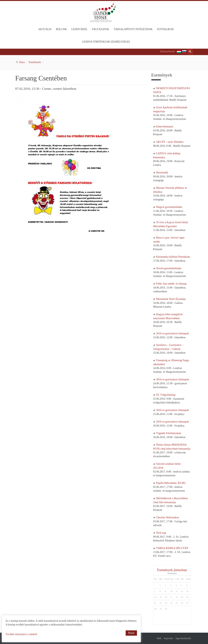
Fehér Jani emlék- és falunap (171, 284)
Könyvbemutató (165, 127)
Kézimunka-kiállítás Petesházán (173, 257)
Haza (22, 62)
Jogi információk (183, 638)
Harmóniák (162, 173)
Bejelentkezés (168, 51)
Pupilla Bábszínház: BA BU (171, 483)
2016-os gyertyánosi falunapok (173, 333)
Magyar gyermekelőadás (169, 207)
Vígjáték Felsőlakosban (169, 433)
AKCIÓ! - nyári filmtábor (170, 142)
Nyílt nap (161, 533)
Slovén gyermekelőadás (169, 268)
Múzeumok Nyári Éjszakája (171, 299)
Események (35, 62)
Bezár (131, 633)
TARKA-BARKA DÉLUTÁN (172, 548)
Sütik (159, 638)
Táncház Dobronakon (168, 517)
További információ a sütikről (21, 634)
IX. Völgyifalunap (166, 395)
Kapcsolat (168, 638)
